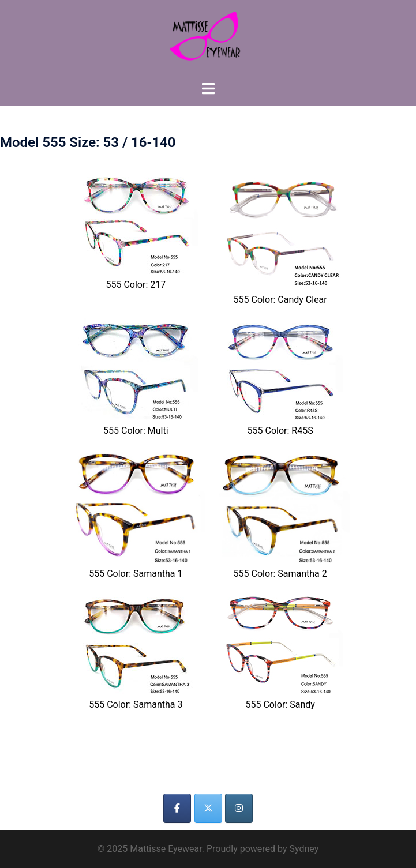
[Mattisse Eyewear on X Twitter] (208, 808)
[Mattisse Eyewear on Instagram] (239, 808)
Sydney (304, 849)
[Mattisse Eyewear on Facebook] (177, 808)
